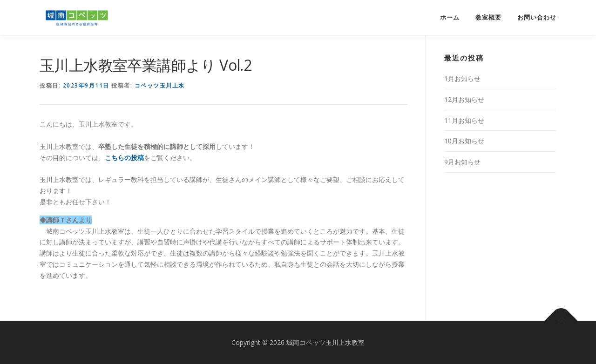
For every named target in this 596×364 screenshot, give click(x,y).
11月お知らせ (464, 120)
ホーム (450, 17)
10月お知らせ (464, 141)
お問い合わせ (537, 17)
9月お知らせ (462, 162)
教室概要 (488, 17)
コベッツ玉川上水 (160, 85)
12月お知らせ (464, 99)
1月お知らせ (462, 78)
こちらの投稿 (124, 158)
